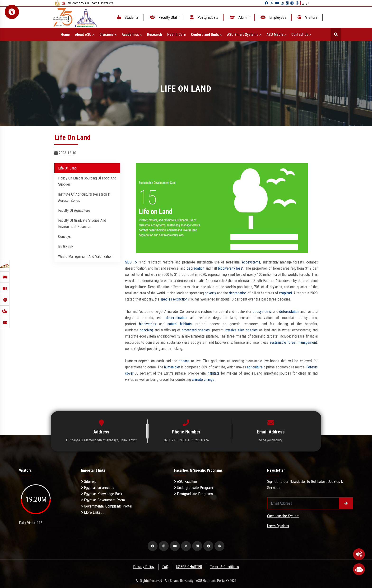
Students (127, 17)
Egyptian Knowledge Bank (102, 494)
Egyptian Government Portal (103, 500)
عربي (306, 3)
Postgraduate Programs (193, 494)
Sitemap (89, 482)
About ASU (85, 35)
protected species (196, 330)
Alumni (239, 17)
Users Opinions (278, 526)
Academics (132, 35)
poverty (210, 293)
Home (65, 35)
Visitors (307, 17)
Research (155, 35)
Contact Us (301, 35)
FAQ (165, 567)
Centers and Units (206, 35)
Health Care (177, 35)
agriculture (255, 367)
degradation (195, 268)
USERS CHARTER (189, 567)
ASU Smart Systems (244, 35)
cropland (285, 293)
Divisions (108, 35)
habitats (214, 373)
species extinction (174, 299)
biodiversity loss (230, 268)
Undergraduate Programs (194, 488)
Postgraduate (204, 17)
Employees (273, 17)
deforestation (289, 312)
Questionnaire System (283, 516)
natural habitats (180, 324)
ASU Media (276, 35)
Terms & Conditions (225, 567)
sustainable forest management (293, 342)
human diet (172, 367)
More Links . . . (93, 512)
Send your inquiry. (271, 440)
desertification (177, 318)
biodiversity (148, 324)
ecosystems (251, 262)
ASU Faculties (186, 482)
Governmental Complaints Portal (106, 506)
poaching (146, 330)
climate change (203, 379)
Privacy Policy (144, 567)
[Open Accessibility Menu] (12, 12)
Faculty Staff (164, 17)
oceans (184, 361)
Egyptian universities (98, 488)
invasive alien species (241, 330)
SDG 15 (131, 262)
